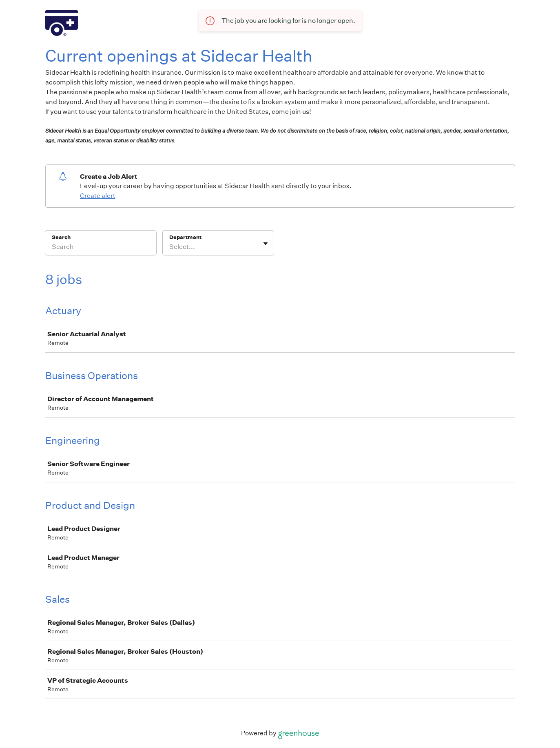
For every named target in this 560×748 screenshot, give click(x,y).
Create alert (98, 196)
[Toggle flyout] (266, 244)
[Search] (101, 248)
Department (185, 237)
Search (61, 237)
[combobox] (170, 247)
